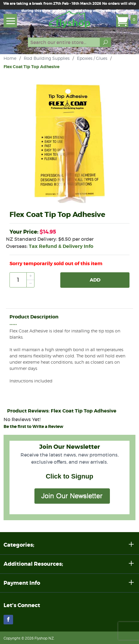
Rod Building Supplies (47, 58)
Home (10, 58)
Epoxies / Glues (92, 58)
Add (95, 280)
